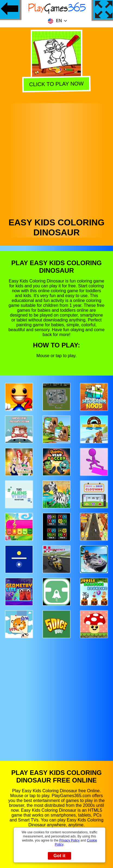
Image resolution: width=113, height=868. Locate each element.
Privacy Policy (69, 840)
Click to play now (56, 84)
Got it (59, 856)
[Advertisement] (56, 159)
